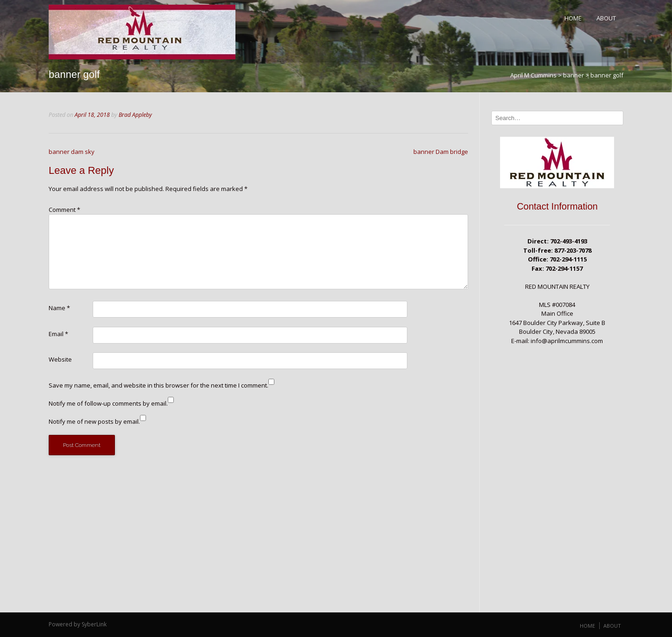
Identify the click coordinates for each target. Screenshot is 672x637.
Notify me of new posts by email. (94, 421)
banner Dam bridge (441, 152)
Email (58, 334)
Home (573, 18)
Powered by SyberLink (78, 624)
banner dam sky (72, 152)
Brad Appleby (135, 115)
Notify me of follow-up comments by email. (108, 403)
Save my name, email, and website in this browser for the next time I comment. (158, 385)
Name (59, 308)
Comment (64, 210)
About (606, 18)
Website (60, 359)
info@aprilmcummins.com (567, 341)
